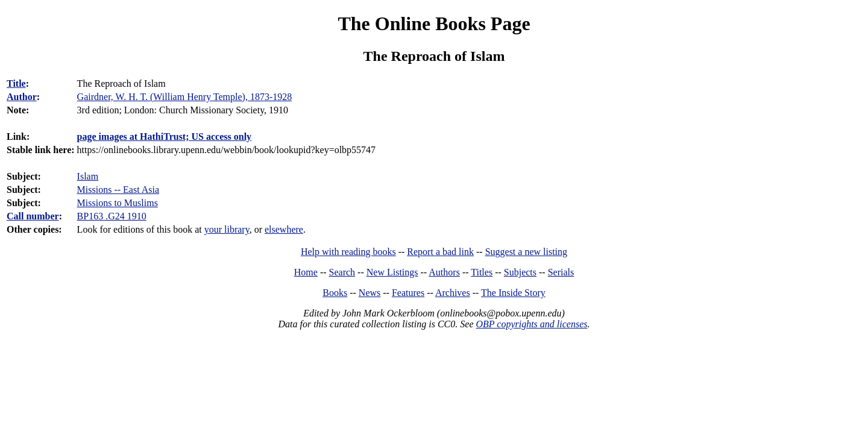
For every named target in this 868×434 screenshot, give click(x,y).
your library (227, 229)
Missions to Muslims (118, 203)
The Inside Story (513, 293)
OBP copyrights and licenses (531, 324)
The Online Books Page (434, 24)
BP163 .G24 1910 (112, 216)
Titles (482, 272)
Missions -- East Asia (118, 190)
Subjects (520, 272)
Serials (561, 272)
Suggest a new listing (526, 252)
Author (22, 97)
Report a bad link (440, 252)
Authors (444, 272)
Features (408, 293)
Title (16, 83)
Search (342, 272)
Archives (453, 293)
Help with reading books (348, 252)
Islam (88, 176)
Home (306, 272)
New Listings (392, 272)
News (370, 293)
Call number (33, 216)
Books (335, 293)
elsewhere (284, 229)
